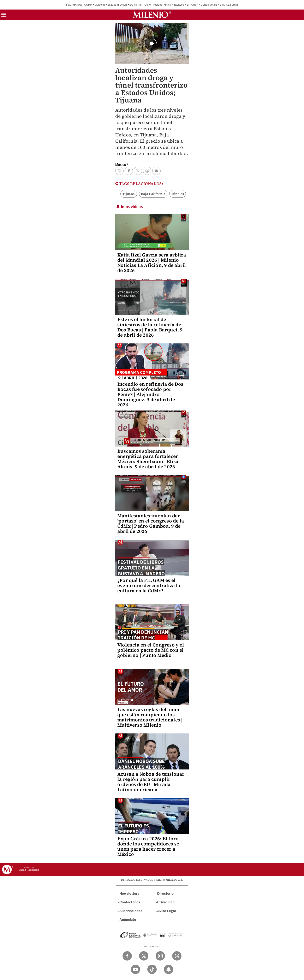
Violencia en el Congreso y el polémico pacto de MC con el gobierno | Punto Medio (151, 650)
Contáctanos (130, 902)
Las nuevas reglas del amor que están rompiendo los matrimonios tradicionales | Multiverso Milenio (150, 717)
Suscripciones (131, 911)
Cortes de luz (209, 5)
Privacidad (166, 902)
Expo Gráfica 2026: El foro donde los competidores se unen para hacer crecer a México (148, 846)
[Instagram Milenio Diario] (160, 956)
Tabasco (179, 5)
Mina (168, 5)
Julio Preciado (154, 5)
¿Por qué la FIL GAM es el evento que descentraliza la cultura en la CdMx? (149, 585)
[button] (4, 16)
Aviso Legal (167, 911)
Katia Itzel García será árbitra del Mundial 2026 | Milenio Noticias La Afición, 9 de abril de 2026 (152, 263)
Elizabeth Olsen (117, 5)
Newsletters (129, 894)
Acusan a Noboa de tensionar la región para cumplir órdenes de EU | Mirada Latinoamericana (151, 782)
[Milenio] (152, 15)
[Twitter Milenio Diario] (144, 956)
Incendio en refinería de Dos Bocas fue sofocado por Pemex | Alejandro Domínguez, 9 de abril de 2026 (150, 394)
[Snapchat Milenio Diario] (169, 969)
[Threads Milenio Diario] (177, 956)
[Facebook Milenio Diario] (127, 956)
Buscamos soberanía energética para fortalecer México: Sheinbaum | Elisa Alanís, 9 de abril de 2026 (148, 459)
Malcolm (100, 5)
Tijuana (129, 194)
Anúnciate (128, 920)
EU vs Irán (136, 5)
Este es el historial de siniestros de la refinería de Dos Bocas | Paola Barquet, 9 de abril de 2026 (150, 327)
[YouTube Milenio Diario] (135, 969)
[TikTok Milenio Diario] (152, 969)
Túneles (178, 194)
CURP (88, 5)
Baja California (229, 5)
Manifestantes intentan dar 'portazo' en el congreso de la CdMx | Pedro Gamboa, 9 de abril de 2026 (151, 523)
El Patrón (192, 5)
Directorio (166, 894)
